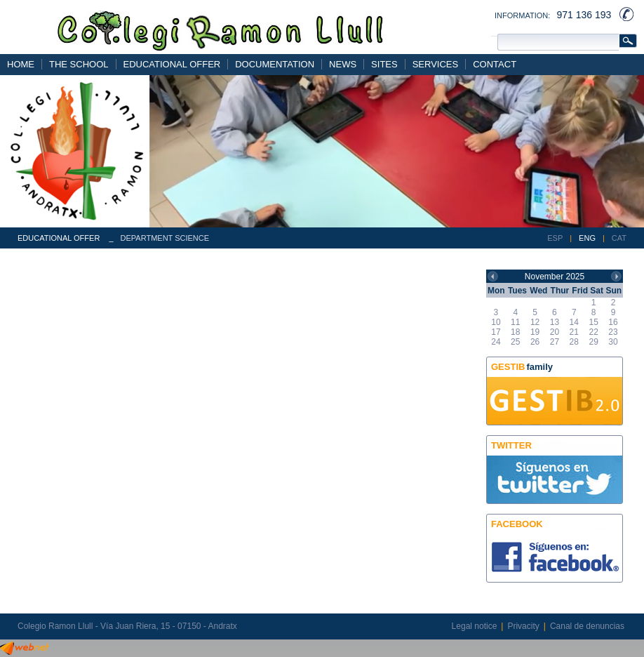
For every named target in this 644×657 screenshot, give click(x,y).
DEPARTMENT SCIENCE (165, 238)
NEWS (343, 64)
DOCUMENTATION (275, 64)
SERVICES (436, 64)
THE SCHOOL (79, 64)
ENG (587, 238)
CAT (619, 238)
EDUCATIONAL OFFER (172, 64)
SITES (384, 64)
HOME (21, 64)
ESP (555, 238)
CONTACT (495, 64)
